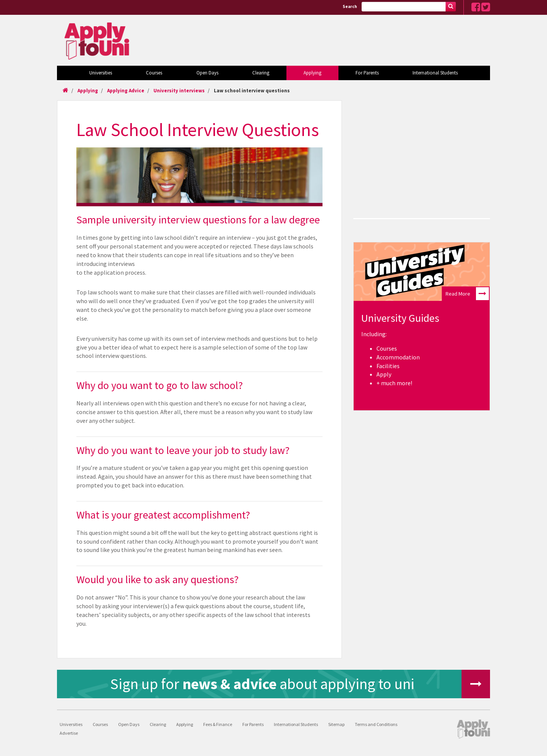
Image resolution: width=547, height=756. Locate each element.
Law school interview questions (252, 91)
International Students (435, 73)
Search (350, 6)
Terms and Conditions (376, 724)
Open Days (207, 73)
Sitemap (336, 724)
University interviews (179, 91)
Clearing (261, 73)
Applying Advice (126, 91)
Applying (312, 73)
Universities (101, 73)
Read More (467, 294)
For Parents (367, 73)
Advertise (69, 733)
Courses (154, 73)
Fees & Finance (218, 724)
